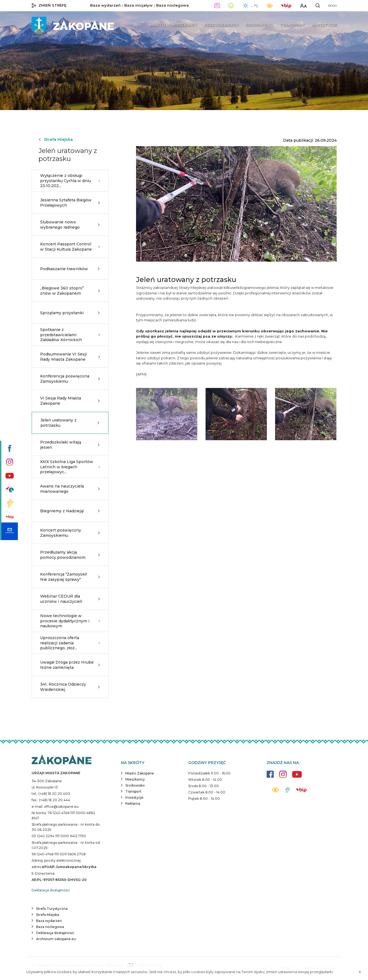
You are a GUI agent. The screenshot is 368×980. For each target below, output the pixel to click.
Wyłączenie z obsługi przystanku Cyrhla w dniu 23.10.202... (70, 180)
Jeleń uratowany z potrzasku (70, 423)
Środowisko (135, 785)
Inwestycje (134, 797)
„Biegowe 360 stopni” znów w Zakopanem (70, 291)
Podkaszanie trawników (70, 269)
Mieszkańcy (135, 779)
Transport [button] (292, 25)
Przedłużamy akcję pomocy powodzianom (70, 555)
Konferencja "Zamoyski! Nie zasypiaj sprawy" (70, 577)
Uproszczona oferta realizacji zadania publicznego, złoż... (70, 643)
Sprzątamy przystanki (70, 313)
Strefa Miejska (56, 139)
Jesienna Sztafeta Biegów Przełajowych (70, 202)
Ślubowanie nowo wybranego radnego (70, 225)
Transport (133, 791)
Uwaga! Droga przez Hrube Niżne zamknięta (70, 665)
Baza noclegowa (172, 5)
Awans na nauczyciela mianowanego (70, 489)
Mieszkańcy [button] (185, 25)
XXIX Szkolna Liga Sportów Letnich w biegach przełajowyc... (70, 467)
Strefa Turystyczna (52, 909)
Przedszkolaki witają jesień (70, 445)
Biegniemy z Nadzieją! (70, 511)
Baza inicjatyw (138, 5)
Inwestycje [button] (324, 25)
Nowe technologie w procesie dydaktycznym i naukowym (70, 621)
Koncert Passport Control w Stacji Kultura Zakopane (70, 247)
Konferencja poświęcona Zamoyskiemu (70, 379)
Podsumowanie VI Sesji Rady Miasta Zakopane (70, 357)
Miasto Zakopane (140, 773)
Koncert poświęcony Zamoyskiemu (70, 533)
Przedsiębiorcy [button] (221, 25)
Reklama (133, 804)
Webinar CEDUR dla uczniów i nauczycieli (70, 599)
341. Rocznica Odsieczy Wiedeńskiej (70, 687)
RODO (332, 6)
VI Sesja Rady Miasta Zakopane (70, 401)
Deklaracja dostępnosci (55, 933)
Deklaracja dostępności (51, 890)
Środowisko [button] (259, 25)
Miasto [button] (157, 25)
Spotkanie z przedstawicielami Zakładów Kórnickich (70, 335)
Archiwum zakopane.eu (56, 939)
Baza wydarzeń (105, 5)
